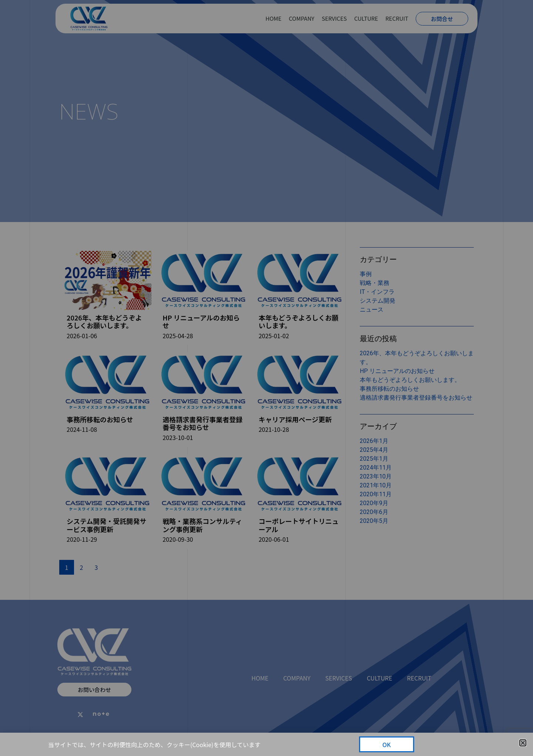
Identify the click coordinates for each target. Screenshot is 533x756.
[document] (266, 378)
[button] (523, 743)
